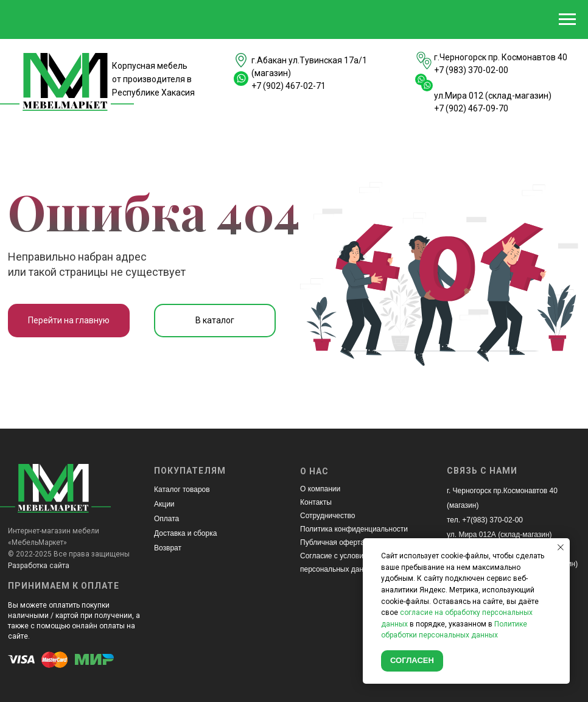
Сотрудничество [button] (327, 516)
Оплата (166, 519)
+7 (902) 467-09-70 (471, 108)
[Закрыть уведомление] (561, 547)
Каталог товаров (182, 490)
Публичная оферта (332, 542)
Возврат (168, 548)
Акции (164, 504)
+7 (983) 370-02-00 (471, 70)
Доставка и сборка (185, 533)
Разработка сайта (39, 566)
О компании (320, 489)
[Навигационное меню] (567, 19)
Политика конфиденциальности (354, 529)
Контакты (316, 502)
